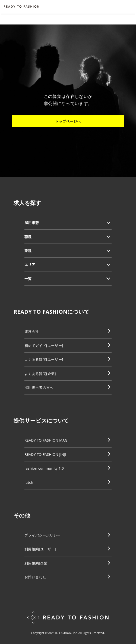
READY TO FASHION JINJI (45, 454)
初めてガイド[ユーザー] (44, 346)
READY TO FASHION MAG (46, 440)
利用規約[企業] (37, 563)
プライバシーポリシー (42, 535)
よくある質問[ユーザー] (44, 359)
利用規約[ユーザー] (40, 549)
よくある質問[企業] (40, 374)
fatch (29, 482)
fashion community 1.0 (44, 468)
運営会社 (32, 331)
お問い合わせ (35, 577)
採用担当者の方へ (39, 387)
